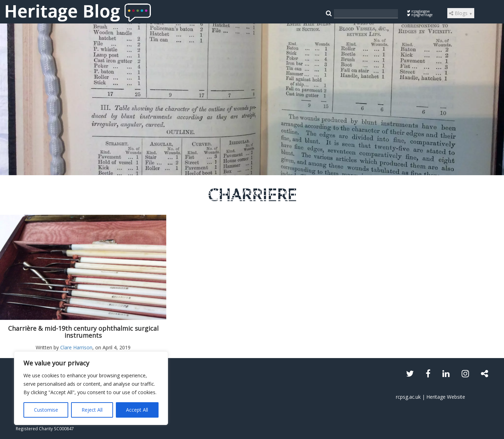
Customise (46, 410)
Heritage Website (446, 397)
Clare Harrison (76, 347)
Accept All (137, 410)
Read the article (252, 247)
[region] (91, 388)
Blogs (461, 13)
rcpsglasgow (418, 11)
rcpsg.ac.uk (408, 397)
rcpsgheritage (420, 15)
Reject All (92, 410)
